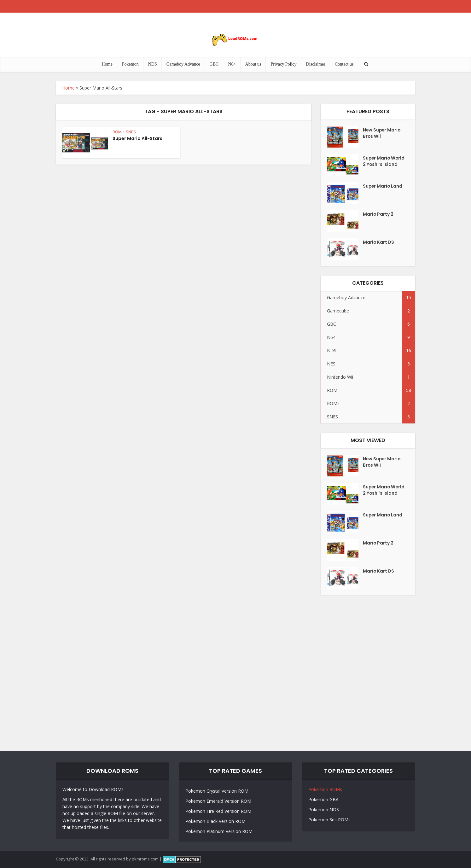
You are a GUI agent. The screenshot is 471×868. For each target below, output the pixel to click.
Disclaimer (316, 64)
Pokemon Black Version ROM (215, 821)
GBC (214, 64)
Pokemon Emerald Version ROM (218, 801)
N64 (232, 64)
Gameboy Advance (183, 64)
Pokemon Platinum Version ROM (219, 831)
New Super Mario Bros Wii (382, 134)
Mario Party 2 (378, 215)
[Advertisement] (235, 673)
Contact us (344, 64)
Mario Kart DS (379, 243)
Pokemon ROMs (325, 789)
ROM (117, 132)
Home (107, 64)
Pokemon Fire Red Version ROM (218, 811)
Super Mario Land (383, 187)
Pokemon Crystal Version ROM (217, 791)
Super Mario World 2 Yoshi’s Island (380, 165)
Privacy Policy (283, 64)
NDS (153, 64)
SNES (131, 132)
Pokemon (130, 64)
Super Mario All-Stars (137, 138)
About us (253, 64)
